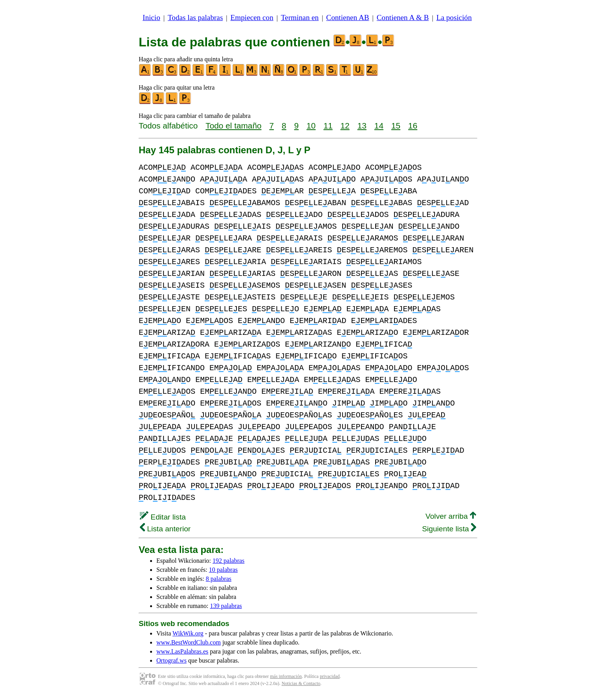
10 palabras (223, 570)
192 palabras (228, 561)
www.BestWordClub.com (189, 642)
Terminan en (300, 17)
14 (379, 126)
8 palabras (219, 579)
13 (362, 126)
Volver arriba (451, 516)
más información (286, 676)
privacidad (330, 676)
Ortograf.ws (171, 660)
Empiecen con (252, 17)
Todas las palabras (195, 17)
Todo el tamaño (233, 126)
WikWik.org (188, 633)
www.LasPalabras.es (182, 651)
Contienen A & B (403, 17)
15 (396, 126)
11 (328, 126)
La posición (454, 17)
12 (345, 126)
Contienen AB (347, 17)
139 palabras (226, 606)
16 (413, 126)
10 (311, 126)
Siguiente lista (449, 529)
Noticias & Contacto (301, 683)
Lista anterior (165, 529)
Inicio (151, 17)
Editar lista (163, 517)
